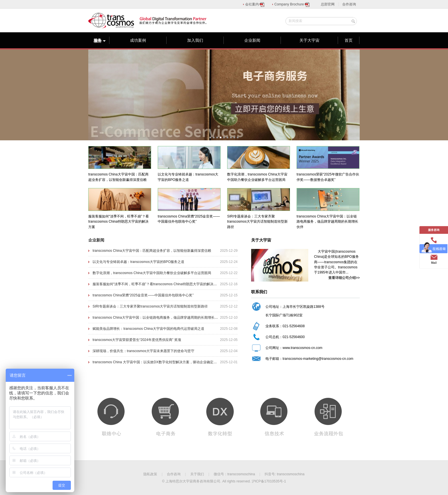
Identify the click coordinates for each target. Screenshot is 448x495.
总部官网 (328, 4)
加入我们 (195, 40)
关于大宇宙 (309, 40)
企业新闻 (252, 40)
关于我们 (197, 474)
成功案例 (138, 40)
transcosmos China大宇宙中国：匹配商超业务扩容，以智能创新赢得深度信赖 (152, 251)
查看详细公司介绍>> (344, 278)
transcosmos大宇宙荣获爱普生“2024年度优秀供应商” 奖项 (137, 340)
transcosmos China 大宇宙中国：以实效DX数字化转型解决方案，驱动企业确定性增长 (158, 362)
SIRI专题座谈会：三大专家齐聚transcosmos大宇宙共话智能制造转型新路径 (150, 306)
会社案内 (255, 4)
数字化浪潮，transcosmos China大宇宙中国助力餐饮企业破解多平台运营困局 (152, 273)
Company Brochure (292, 4)
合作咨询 (349, 4)
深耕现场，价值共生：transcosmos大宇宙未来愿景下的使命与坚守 (143, 351)
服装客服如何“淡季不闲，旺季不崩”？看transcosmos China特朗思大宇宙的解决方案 (156, 284)
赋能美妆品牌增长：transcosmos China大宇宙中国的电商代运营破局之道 (148, 329)
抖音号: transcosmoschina (284, 474)
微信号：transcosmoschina (234, 474)
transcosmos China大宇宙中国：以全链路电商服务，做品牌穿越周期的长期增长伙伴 (157, 318)
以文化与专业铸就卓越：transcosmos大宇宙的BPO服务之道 (138, 262)
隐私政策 (150, 474)
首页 (349, 40)
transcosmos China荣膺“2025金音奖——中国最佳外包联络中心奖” (143, 295)
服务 (100, 40)
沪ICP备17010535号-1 (269, 481)
